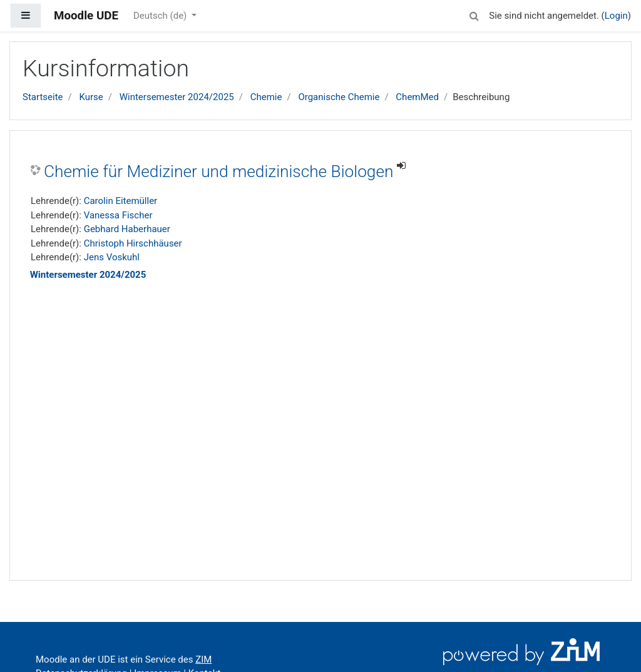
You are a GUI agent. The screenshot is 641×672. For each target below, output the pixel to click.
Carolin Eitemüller (121, 201)
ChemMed (417, 97)
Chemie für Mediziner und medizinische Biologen (218, 171)
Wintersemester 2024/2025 (177, 97)
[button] (474, 14)
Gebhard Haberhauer (127, 229)
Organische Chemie (339, 97)
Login (616, 16)
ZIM (203, 659)
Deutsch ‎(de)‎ (161, 16)
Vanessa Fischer (118, 215)
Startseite (43, 97)
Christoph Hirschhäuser (133, 243)
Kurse (91, 97)
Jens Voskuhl (112, 257)
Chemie (266, 97)
